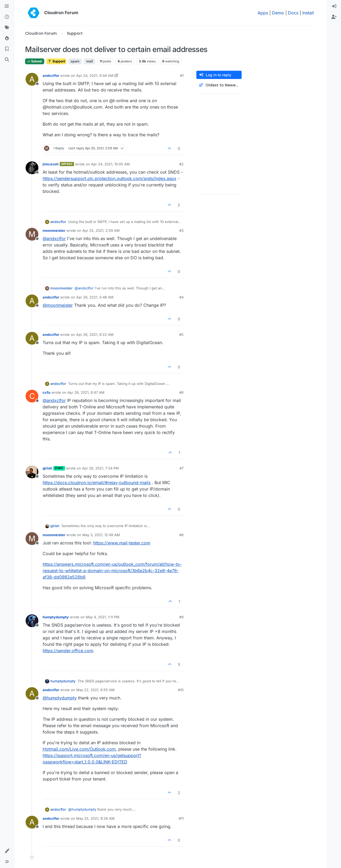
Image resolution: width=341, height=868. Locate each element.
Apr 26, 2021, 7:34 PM (100, 468)
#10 (181, 690)
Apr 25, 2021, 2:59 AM (101, 230)
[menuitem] (334, 6)
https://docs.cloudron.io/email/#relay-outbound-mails (97, 483)
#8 (181, 535)
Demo (278, 13)
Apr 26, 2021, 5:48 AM (95, 297)
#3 (181, 230)
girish (47, 468)
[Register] (334, 17)
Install (308, 13)
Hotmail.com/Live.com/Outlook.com (79, 749)
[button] (7, 851)
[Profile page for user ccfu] (32, 396)
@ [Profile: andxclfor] (54, 238)
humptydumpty (56, 617)
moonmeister (54, 230)
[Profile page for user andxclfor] (32, 79)
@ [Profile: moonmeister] (58, 305)
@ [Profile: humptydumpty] (60, 698)
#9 (181, 617)
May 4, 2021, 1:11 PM (103, 617)
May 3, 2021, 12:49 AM (101, 535)
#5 (181, 335)
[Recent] (7, 17)
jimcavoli (51, 164)
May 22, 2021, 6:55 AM (95, 690)
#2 (181, 164)
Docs (293, 13)
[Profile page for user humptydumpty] (32, 621)
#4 (181, 297)
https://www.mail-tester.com (122, 543)
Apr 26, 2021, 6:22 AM (95, 335)
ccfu (46, 392)
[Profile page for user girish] (32, 472)
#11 (181, 818)
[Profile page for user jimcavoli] (32, 168)
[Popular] (7, 38)
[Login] (334, 6)
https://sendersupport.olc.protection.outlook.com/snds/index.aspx (109, 178)
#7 (182, 468)
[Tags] (7, 28)
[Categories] (7, 6)
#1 (182, 75)
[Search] (7, 60)
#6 (181, 392)
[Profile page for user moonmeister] (32, 234)
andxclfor (51, 75)
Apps (263, 13)
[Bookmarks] (7, 49)
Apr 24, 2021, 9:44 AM (95, 75)
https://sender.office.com (68, 651)
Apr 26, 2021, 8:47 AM (86, 392)
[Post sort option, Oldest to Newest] (219, 85)
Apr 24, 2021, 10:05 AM (110, 164)
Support (56, 61)
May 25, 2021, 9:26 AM (95, 818)
